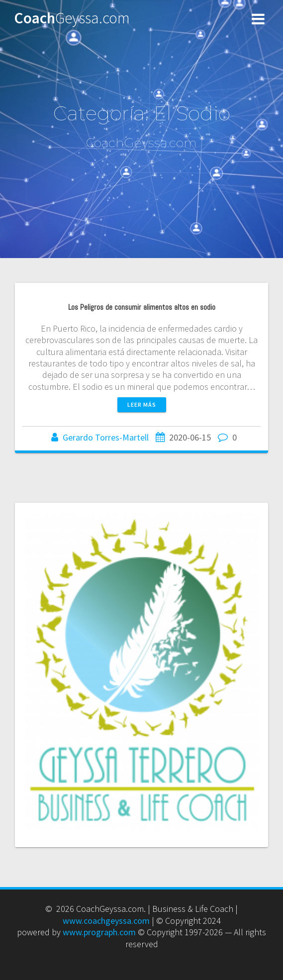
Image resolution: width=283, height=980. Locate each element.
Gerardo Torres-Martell (106, 437)
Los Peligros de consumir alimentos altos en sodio (142, 307)
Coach (72, 18)
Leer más (142, 404)
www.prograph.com (99, 932)
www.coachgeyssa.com (106, 921)
